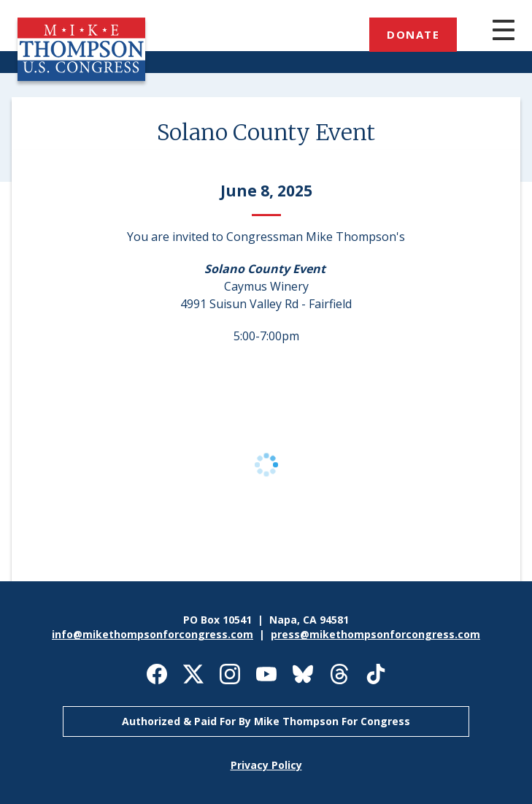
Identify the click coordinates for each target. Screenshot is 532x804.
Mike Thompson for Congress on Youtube (266, 674)
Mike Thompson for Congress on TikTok (376, 674)
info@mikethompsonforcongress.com (153, 634)
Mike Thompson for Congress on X (193, 674)
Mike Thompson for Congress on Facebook (157, 674)
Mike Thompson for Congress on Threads (339, 674)
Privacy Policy (266, 765)
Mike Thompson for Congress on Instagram (230, 674)
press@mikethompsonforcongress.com (375, 634)
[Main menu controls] (489, 32)
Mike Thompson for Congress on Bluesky (303, 674)
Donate (413, 34)
